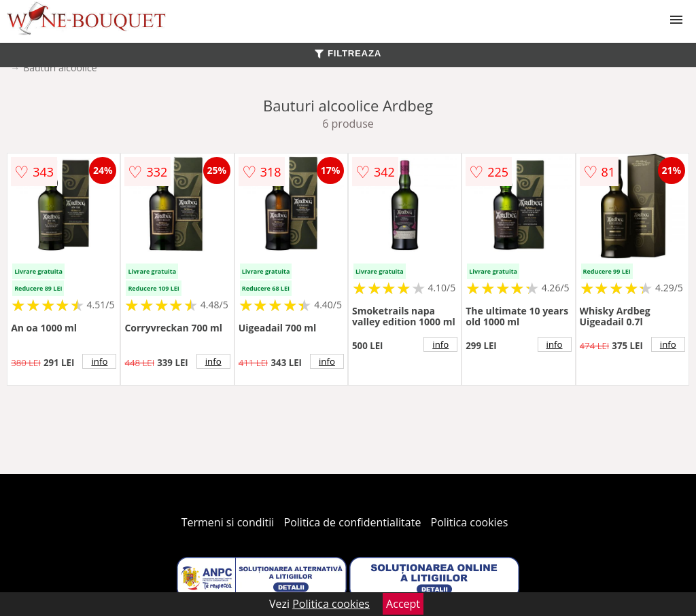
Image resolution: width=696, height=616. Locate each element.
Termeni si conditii (228, 522)
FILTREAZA (348, 53)
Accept (403, 604)
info (99, 361)
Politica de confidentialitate (353, 522)
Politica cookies (470, 522)
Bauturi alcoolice (60, 68)
